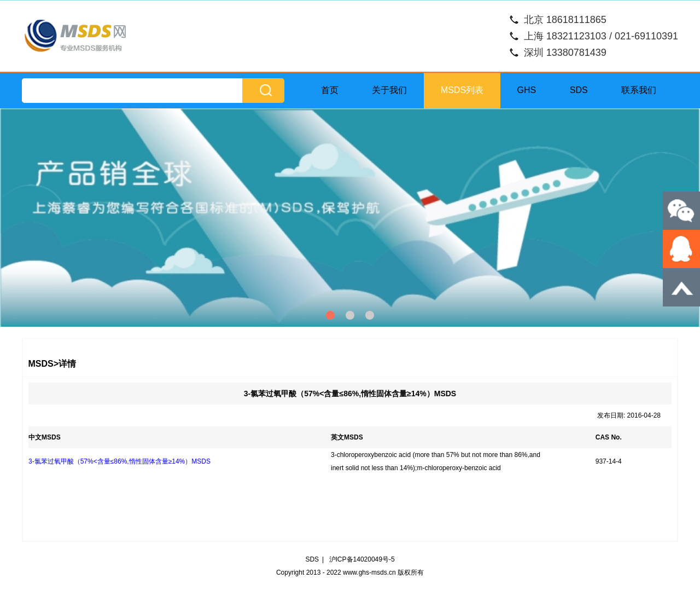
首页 (330, 90)
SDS (579, 90)
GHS (527, 90)
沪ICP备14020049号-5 (362, 559)
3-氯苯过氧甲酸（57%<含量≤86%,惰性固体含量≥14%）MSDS (119, 461)
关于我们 (389, 90)
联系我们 (639, 90)
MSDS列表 (462, 90)
